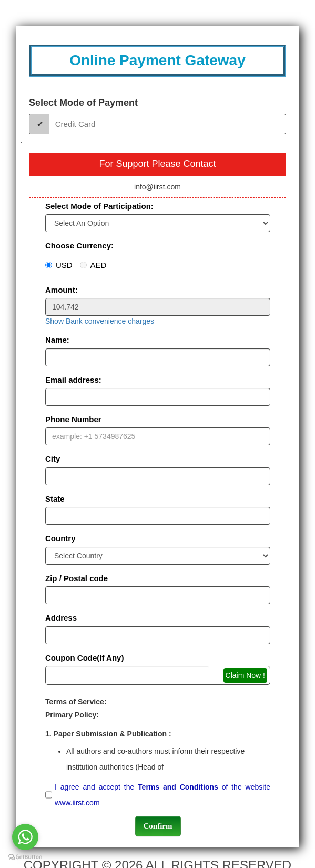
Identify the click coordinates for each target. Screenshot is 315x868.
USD (59, 265)
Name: (57, 340)
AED (93, 265)
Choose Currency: (79, 246)
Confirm (158, 826)
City (53, 459)
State (55, 499)
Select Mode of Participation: (99, 206)
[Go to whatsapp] (25, 837)
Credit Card (75, 124)
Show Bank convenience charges (100, 321)
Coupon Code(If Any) (84, 658)
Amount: (62, 290)
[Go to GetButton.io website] (25, 857)
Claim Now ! (245, 675)
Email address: (73, 380)
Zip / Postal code (77, 578)
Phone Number (73, 419)
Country (60, 538)
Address (61, 618)
